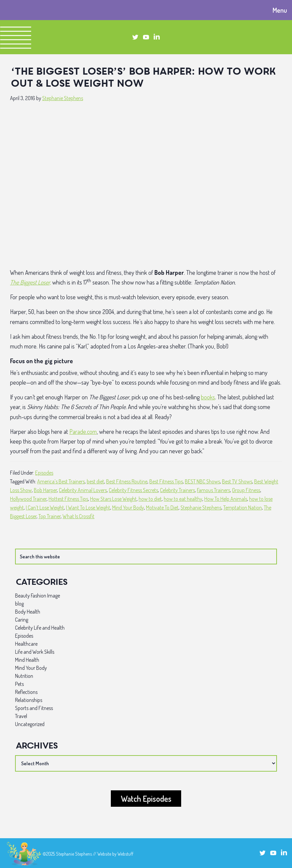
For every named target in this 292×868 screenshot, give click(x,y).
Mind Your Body (128, 507)
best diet (95, 481)
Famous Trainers (213, 490)
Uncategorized (30, 724)
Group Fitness (246, 490)
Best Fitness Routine (127, 481)
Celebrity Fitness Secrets (133, 490)
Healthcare (26, 644)
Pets (19, 684)
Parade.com (83, 431)
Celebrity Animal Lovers (83, 490)
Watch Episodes (146, 799)
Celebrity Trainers (177, 490)
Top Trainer (50, 516)
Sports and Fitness (34, 708)
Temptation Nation (243, 507)
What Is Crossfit (79, 516)
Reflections (26, 692)
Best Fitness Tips (166, 481)
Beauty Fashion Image (38, 596)
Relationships (29, 700)
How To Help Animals (226, 499)
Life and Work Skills (35, 652)
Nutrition (24, 676)
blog (19, 604)
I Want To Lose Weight (88, 507)
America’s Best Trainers (61, 481)
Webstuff (125, 854)
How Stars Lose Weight (113, 499)
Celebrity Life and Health (40, 628)
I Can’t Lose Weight (45, 507)
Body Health (28, 612)
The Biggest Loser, (30, 282)
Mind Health (27, 660)
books (208, 397)
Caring (22, 620)
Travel (21, 716)
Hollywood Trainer (28, 499)
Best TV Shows (237, 481)
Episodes (44, 473)
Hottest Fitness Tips (68, 499)
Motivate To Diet (162, 507)
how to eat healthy (183, 499)
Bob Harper (45, 490)
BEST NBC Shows (202, 481)
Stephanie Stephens (201, 507)
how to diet (150, 499)
